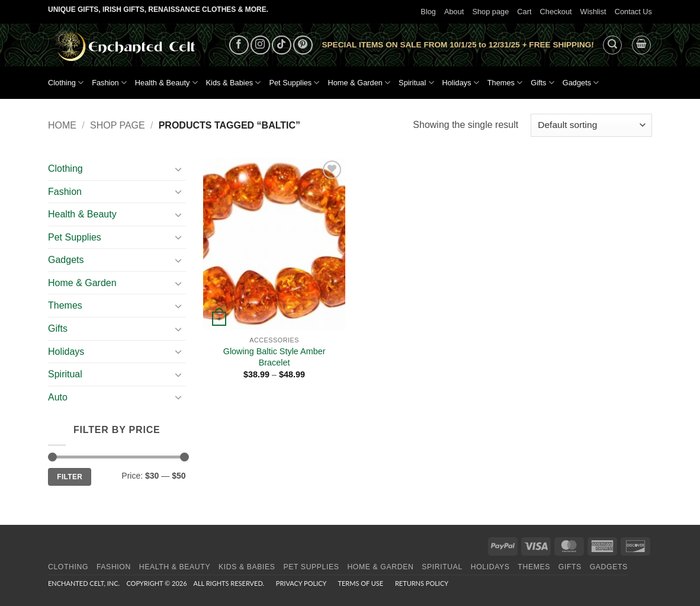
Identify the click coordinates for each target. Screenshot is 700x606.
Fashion (109, 83)
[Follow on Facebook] (239, 45)
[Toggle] (179, 169)
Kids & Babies (234, 83)
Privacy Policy (301, 583)
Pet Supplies (294, 83)
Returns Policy (422, 583)
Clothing (66, 83)
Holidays (461, 83)
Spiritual (416, 83)
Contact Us (633, 12)
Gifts (542, 83)
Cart (524, 12)
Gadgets (581, 83)
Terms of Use (360, 583)
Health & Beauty (166, 83)
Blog (428, 12)
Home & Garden (359, 83)
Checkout (556, 12)
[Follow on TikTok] (282, 45)
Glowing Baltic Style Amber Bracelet (274, 357)
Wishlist (593, 12)
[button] (612, 45)
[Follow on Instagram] (260, 45)
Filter (70, 477)
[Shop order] (591, 125)
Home (62, 125)
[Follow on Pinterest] (303, 45)
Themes (505, 83)
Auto (58, 397)
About (454, 12)
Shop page (490, 12)
